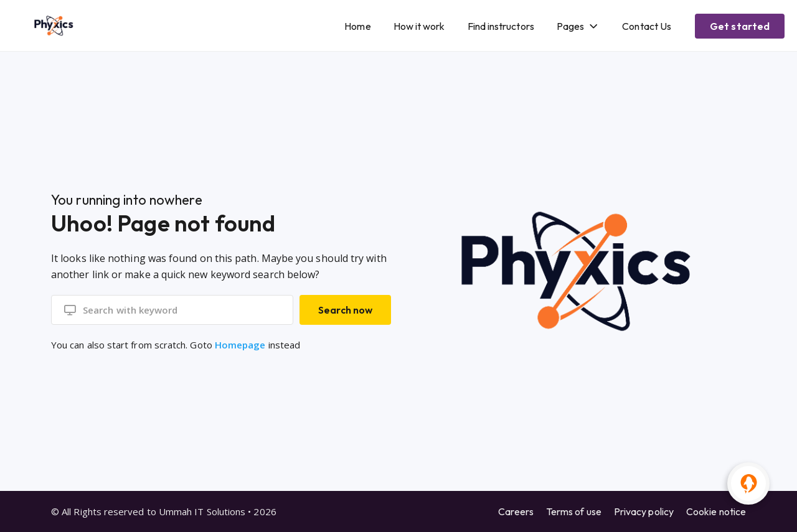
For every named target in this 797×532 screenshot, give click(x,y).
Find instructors (501, 26)
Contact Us (647, 26)
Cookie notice (716, 511)
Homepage (240, 345)
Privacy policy (644, 511)
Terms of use (574, 511)
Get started (740, 26)
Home (357, 26)
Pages (570, 26)
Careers (516, 511)
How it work (419, 26)
